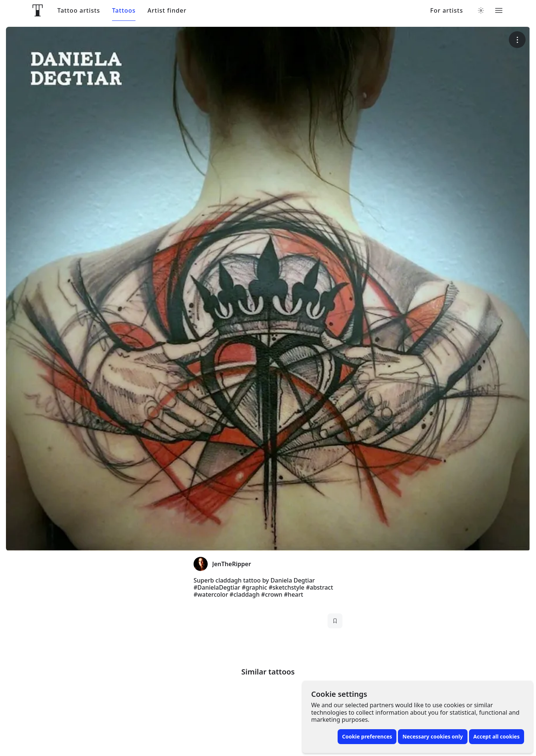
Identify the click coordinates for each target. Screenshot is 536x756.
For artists (447, 11)
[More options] (517, 40)
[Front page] (38, 10)
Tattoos (124, 11)
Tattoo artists (79, 11)
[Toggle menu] (499, 10)
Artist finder (167, 11)
